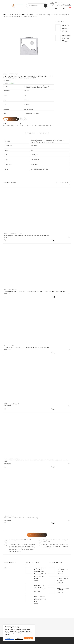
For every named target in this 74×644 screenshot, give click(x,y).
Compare (25, 119)
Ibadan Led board (8, 290)
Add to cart (12, 119)
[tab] (31, 133)
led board (6, 125)
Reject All (19, 638)
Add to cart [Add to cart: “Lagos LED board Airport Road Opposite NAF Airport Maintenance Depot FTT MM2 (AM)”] (5, 241)
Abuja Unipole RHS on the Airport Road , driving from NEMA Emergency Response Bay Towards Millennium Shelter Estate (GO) (40, 573)
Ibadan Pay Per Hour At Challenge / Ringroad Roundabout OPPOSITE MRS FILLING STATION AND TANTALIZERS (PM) (35, 292)
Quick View (69, 238)
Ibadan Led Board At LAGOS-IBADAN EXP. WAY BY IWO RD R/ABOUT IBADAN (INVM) (26, 348)
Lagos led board (14, 234)
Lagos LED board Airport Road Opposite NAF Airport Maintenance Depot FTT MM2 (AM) (27, 235)
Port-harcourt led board (26, 15)
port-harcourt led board (32, 125)
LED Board (13, 15)
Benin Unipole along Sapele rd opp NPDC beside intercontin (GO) (40, 588)
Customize (9, 638)
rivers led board (47, 125)
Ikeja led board (7, 234)
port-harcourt (20, 125)
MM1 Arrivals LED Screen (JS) (12, 404)
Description (31, 133)
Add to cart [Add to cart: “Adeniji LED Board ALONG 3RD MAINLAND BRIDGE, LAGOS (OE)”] (5, 524)
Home (5, 15)
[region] (19, 633)
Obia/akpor (12, 125)
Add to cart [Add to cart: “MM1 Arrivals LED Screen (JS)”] (5, 409)
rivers (41, 125)
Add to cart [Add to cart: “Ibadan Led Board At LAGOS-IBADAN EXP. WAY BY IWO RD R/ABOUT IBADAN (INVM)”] (5, 353)
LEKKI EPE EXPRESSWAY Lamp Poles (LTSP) (62, 570)
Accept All (28, 638)
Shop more (64, 183)
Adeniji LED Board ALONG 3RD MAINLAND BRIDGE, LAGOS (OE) (21, 518)
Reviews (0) (43, 133)
